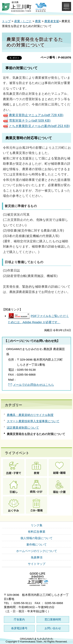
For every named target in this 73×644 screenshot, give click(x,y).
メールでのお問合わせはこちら (33, 385)
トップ (6, 21)
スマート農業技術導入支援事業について (33, 421)
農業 (38, 21)
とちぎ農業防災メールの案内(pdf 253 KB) (36, 126)
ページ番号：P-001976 (56, 57)
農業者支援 (52, 21)
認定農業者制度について (23, 428)
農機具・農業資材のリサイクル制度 (30, 415)
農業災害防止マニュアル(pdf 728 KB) (33, 115)
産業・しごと (23, 21)
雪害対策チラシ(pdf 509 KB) (27, 120)
